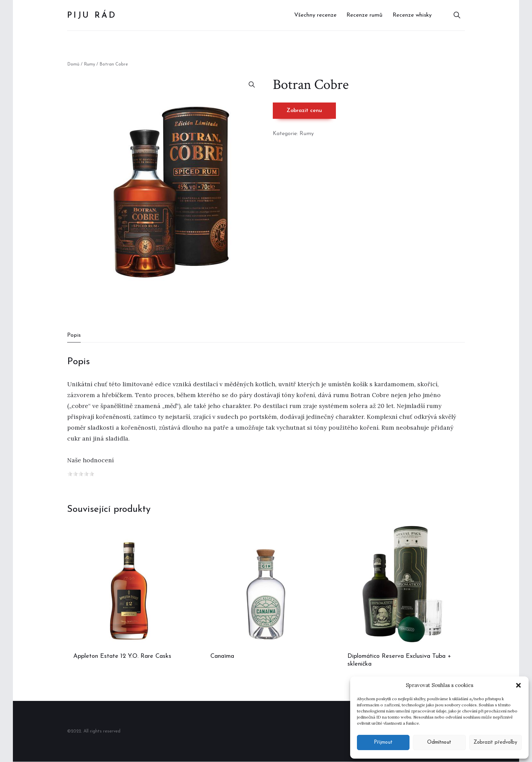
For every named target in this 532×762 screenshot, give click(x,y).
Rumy (89, 64)
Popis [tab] (74, 335)
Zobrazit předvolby (495, 742)
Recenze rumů (364, 15)
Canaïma (222, 656)
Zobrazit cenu (304, 111)
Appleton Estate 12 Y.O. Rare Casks (122, 656)
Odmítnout (439, 742)
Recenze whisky (412, 15)
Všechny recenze (315, 15)
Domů (73, 64)
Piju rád (92, 16)
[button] (518, 685)
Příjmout (383, 742)
